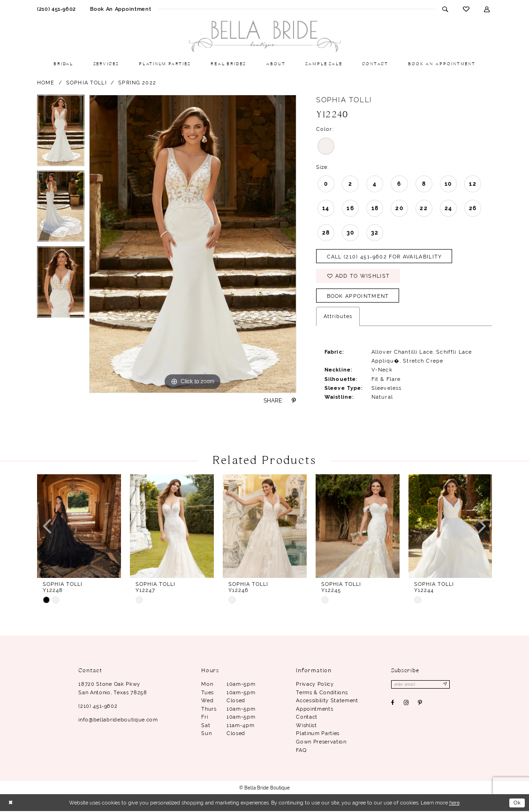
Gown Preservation (321, 742)
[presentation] (79, 527)
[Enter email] (421, 685)
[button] (487, 9)
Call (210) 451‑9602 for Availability (385, 257)
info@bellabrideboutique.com (118, 720)
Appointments (314, 709)
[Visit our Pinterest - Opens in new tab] (420, 704)
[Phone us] (57, 9)
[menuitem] (57, 9)
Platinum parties (318, 734)
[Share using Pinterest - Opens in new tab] (294, 401)
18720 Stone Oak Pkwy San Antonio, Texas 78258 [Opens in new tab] (113, 689)
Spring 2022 (137, 83)
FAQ (301, 751)
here (454, 803)
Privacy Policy (315, 685)
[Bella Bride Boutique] (264, 37)
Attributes (338, 317)
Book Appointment (358, 296)
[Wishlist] (466, 9)
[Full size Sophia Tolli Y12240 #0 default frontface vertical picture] (193, 244)
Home (46, 83)
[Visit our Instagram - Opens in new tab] (406, 704)
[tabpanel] (61, 133)
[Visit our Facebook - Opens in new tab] (393, 704)
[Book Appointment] (121, 9)
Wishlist (306, 726)
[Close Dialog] (11, 803)
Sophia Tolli (87, 83)
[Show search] (445, 9)
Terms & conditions (322, 693)
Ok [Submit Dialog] (517, 803)
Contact (307, 718)
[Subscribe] (446, 685)
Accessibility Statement (327, 701)
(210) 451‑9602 (98, 706)
